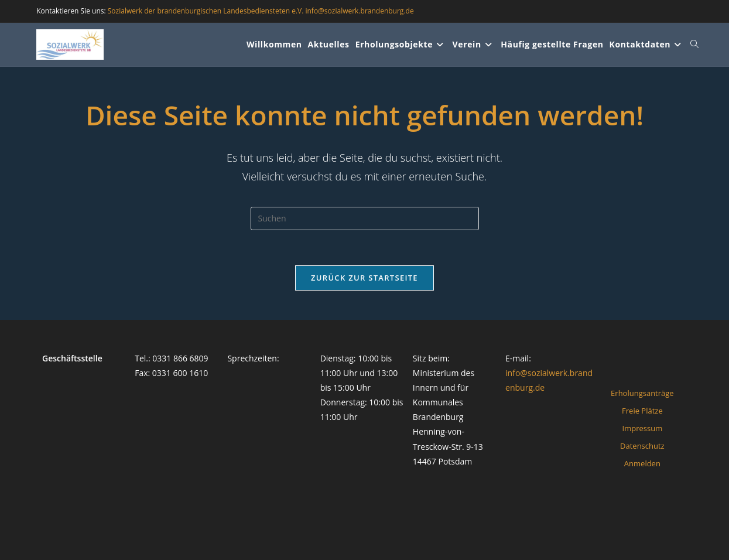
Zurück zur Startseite (364, 278)
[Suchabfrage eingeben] (365, 218)
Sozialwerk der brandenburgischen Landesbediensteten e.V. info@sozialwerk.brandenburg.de (261, 11)
